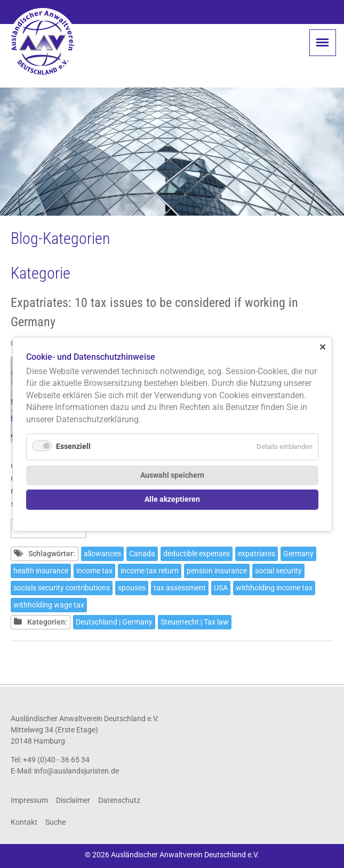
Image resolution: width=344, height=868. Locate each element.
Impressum (29, 800)
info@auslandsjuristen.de (77, 771)
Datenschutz (119, 800)
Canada (142, 554)
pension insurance (217, 571)
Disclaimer (73, 800)
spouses (132, 588)
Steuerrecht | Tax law (195, 622)
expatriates (257, 554)
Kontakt (24, 822)
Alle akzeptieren (172, 499)
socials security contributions (62, 588)
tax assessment (180, 588)
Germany (298, 554)
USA (221, 588)
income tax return (150, 571)
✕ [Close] (322, 347)
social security (278, 571)
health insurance (41, 571)
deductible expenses (197, 554)
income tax (94, 571)
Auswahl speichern (172, 475)
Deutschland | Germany (114, 622)
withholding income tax (274, 588)
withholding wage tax (49, 605)
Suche (55, 822)
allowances (102, 554)
